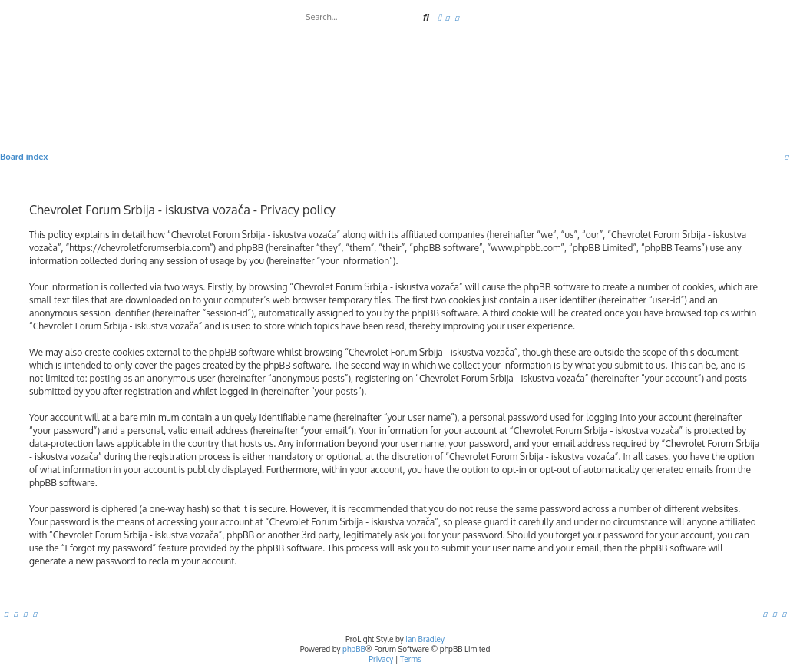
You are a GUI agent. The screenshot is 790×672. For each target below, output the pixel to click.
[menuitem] (448, 18)
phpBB (354, 649)
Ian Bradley (425, 639)
